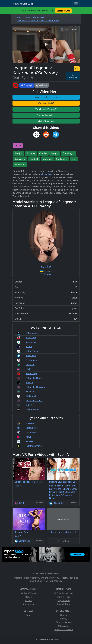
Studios (28, 601)
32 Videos (46, 274)
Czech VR (30, 364)
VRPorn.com (32, 333)
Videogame (20, 165)
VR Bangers (31, 360)
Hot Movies (31, 432)
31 (76, 287)
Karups (29, 437)
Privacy (64, 619)
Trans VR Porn (64, 597)
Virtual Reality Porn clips (66, 578)
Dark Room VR (33, 409)
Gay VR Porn (64, 601)
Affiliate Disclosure (64, 630)
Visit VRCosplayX (46, 121)
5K (77, 69)
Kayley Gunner (56, 489)
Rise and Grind (22, 532)
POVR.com (31, 338)
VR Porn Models (54, 581)
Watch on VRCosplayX (46, 109)
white (75, 298)
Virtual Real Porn (34, 378)
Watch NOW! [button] (63, 11)
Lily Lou (53, 492)
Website (42, 85)
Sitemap (64, 615)
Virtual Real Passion (35, 387)
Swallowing (62, 159)
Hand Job (34, 159)
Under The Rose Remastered (29, 482)
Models (28, 597)
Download (73, 76)
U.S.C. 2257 (64, 626)
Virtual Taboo (32, 351)
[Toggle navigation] (76, 4)
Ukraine (74, 292)
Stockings (47, 159)
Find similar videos (46, 115)
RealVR (29, 347)
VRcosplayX (47, 174)
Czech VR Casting (34, 400)
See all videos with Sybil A (63, 532)
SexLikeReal (31, 342)
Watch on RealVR (46, 103)
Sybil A (18, 146)
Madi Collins (64, 492)
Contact (28, 615)
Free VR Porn (64, 604)
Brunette (31, 153)
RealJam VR (31, 396)
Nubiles (29, 441)
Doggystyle (20, 159)
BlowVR (29, 382)
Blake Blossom (56, 486)
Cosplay (43, 153)
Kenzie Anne (70, 489)
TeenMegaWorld (34, 446)
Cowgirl (55, 153)
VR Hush (30, 391)
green (74, 308)
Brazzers (30, 423)
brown (74, 303)
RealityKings (32, 428)
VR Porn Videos (28, 593)
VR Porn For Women (64, 593)
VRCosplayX (27, 85)
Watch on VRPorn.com (46, 97)
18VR (28, 369)
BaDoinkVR (31, 356)
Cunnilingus (68, 153)
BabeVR (29, 405)
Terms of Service (64, 622)
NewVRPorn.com (23, 4)
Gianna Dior (70, 486)
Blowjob (18, 153)
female (74, 282)
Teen (74, 159)
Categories (28, 604)
